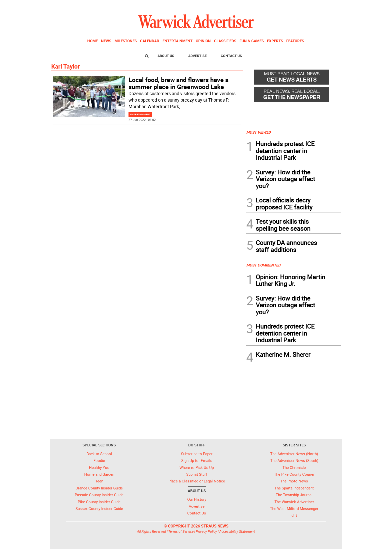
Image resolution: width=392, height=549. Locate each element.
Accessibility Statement (237, 531)
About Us (166, 56)
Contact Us (231, 56)
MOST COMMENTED (263, 265)
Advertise (197, 56)
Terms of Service (181, 531)
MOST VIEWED (258, 132)
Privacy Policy (206, 531)
